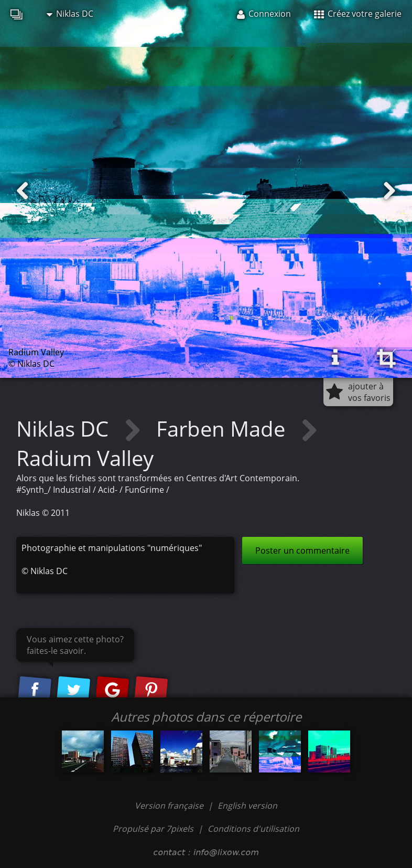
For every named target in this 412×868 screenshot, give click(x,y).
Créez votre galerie (358, 14)
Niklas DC (70, 14)
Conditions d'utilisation (253, 829)
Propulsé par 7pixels (153, 829)
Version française (170, 806)
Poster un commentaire (302, 551)
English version (247, 806)
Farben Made (223, 428)
